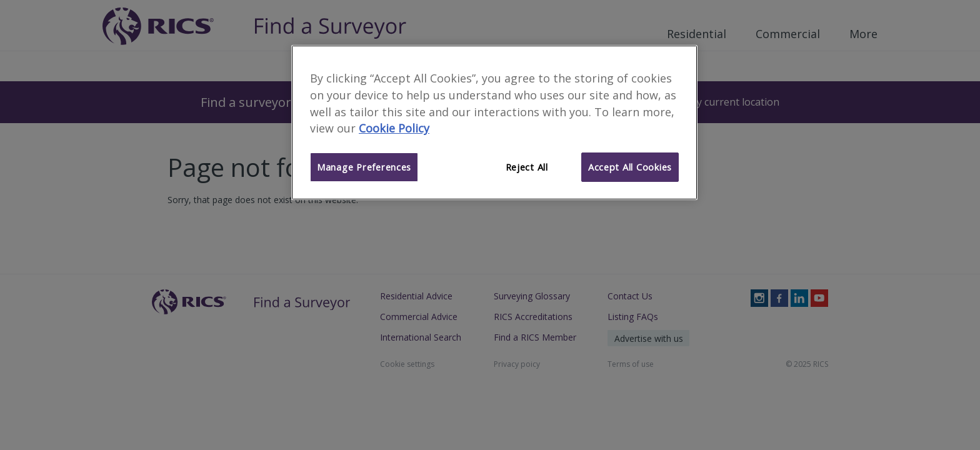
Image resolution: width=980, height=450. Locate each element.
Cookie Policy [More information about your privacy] (394, 128)
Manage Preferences (364, 167)
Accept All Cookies (630, 167)
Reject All (527, 167)
